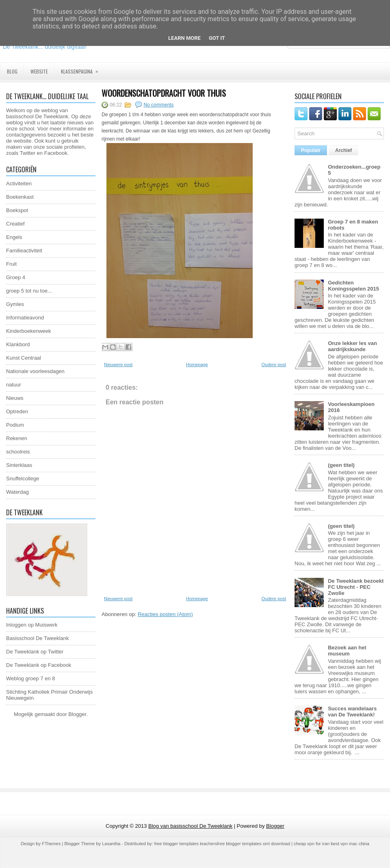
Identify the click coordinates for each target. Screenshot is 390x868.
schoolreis (18, 452)
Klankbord (18, 344)
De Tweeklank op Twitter (35, 652)
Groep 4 (16, 277)
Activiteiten (19, 183)
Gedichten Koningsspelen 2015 (353, 286)
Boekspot (17, 210)
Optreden (17, 411)
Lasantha (111, 844)
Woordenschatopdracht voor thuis (164, 93)
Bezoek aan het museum (347, 651)
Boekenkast (20, 197)
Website (39, 71)
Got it (217, 38)
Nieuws (15, 398)
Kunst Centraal (24, 358)
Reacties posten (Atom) (165, 614)
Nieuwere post (118, 365)
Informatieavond (25, 318)
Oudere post (274, 365)
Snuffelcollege (23, 478)
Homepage (197, 365)
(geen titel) (341, 465)
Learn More (184, 38)
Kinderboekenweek (29, 331)
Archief (343, 150)
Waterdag (17, 492)
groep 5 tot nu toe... (29, 291)
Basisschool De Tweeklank (37, 638)
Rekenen (17, 438)
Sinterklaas (19, 465)
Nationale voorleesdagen (35, 371)
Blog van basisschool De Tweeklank (190, 826)
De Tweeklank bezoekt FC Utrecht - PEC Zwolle (356, 587)
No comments (158, 105)
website (22, 141)
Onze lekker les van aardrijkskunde (352, 346)
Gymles (15, 304)
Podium (15, 425)
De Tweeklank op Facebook (39, 665)
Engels (14, 237)
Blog (12, 71)
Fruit (11, 264)
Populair (311, 150)
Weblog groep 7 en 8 (30, 678)
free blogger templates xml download (253, 844)
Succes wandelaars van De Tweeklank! (352, 712)
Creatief (15, 224)
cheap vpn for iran (312, 844)
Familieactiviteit (24, 251)
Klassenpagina (82, 69)
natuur (14, 385)
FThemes (51, 844)
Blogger (77, 714)
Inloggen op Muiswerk (32, 625)
